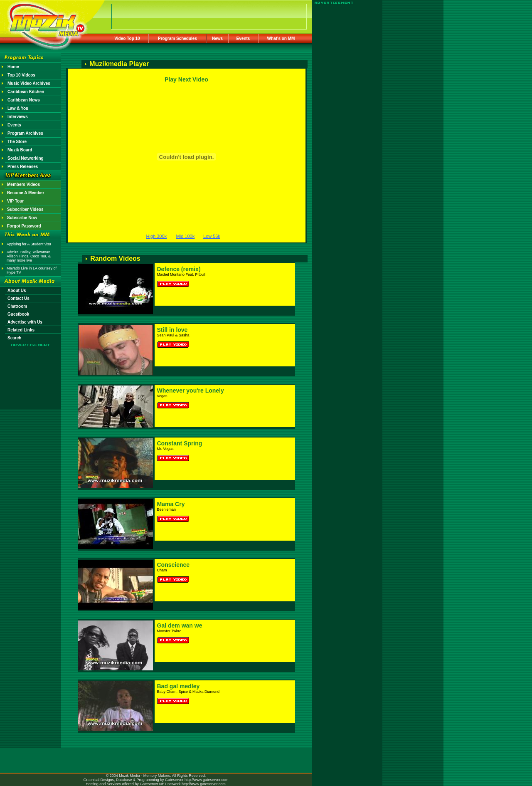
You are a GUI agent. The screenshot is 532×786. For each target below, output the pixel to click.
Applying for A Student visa (29, 244)
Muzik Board (20, 150)
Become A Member (26, 193)
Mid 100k (186, 236)
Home (13, 67)
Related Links (21, 330)
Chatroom (17, 306)
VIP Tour (15, 201)
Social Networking (26, 158)
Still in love (172, 330)
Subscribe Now (22, 218)
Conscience (174, 565)
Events (243, 38)
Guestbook (18, 314)
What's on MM (281, 38)
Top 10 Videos (21, 75)
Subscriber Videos (25, 209)
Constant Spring (180, 443)
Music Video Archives (29, 83)
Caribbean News (24, 100)
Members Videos (23, 184)
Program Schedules (177, 38)
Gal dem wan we (180, 625)
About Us (17, 290)
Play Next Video (186, 79)
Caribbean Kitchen (26, 92)
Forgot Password (24, 226)
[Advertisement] (31, 371)
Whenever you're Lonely (191, 391)
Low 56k (212, 236)
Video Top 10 (127, 38)
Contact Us (18, 298)
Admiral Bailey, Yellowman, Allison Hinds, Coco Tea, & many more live (29, 256)
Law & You (18, 108)
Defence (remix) (179, 269)
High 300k (157, 236)
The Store (17, 142)
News (217, 38)
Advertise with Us (25, 322)
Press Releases (23, 167)
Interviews (18, 117)
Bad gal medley (179, 686)
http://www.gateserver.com (207, 780)
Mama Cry (171, 504)
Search (14, 338)
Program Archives (25, 133)
